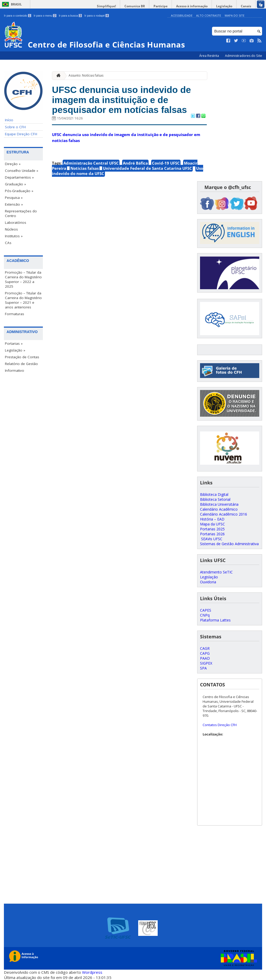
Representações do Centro (21, 213)
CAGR (205, 648)
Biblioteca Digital (214, 494)
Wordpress (92, 972)
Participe (161, 6)
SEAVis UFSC (211, 539)
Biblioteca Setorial (215, 499)
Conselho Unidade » (22, 171)
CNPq (205, 615)
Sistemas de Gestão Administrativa (229, 544)
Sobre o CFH (15, 127)
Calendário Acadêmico (219, 509)
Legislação (224, 6)
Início (9, 120)
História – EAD (212, 519)
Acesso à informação (192, 6)
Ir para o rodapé (97, 16)
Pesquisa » (14, 198)
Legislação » (15, 350)
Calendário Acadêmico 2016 (224, 514)
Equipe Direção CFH (21, 134)
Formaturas (15, 314)
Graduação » (15, 184)
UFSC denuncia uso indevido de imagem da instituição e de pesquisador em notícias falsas (121, 100)
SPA (203, 668)
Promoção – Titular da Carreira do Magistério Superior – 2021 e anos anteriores (23, 300)
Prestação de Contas (22, 357)
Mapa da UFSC (212, 524)
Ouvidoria (208, 582)
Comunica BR (135, 6)
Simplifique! (106, 6)
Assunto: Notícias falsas (86, 75)
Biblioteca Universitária (219, 504)
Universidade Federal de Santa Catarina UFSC (147, 168)
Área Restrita (210, 56)
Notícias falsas (85, 168)
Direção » (13, 164)
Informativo (15, 370)
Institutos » (14, 236)
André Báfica (135, 163)
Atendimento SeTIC (216, 572)
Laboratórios (16, 222)
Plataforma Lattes (215, 620)
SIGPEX (206, 663)
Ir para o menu (45, 16)
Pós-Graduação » (19, 191)
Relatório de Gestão (21, 364)
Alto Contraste (209, 15)
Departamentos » (19, 177)
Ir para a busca (71, 16)
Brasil (16, 4)
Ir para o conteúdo (17, 16)
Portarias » (14, 343)
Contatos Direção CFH (220, 725)
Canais (246, 6)
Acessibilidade (182, 15)
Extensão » (14, 204)
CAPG (205, 653)
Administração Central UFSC (91, 163)
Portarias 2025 (212, 529)
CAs (8, 243)
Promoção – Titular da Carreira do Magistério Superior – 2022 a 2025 (23, 279)
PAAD (205, 658)
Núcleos (11, 229)
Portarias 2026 (212, 534)
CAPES (206, 610)
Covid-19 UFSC (166, 163)
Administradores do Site (244, 56)
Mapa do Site (235, 15)
